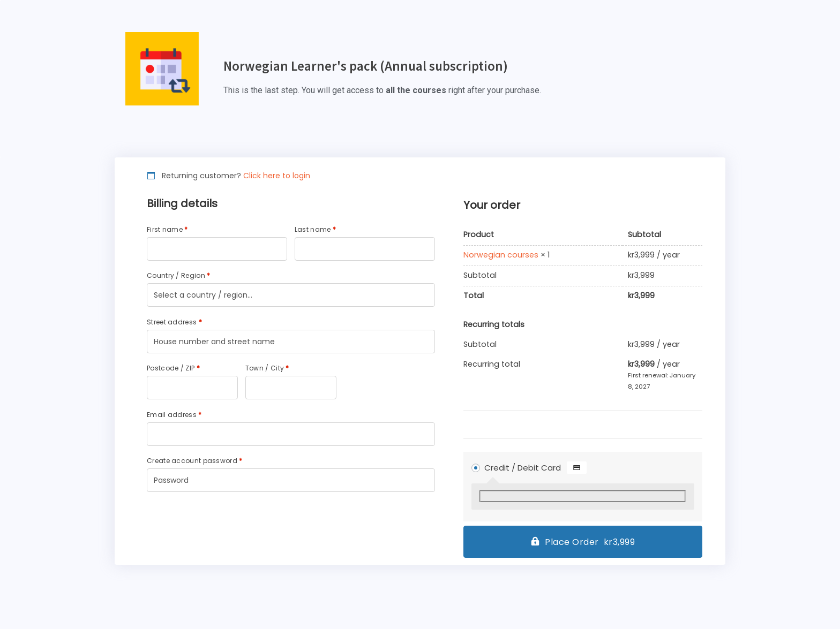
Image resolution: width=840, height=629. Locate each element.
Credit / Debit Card (536, 468)
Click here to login (277, 176)
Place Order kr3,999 (590, 542)
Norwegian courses (501, 255)
